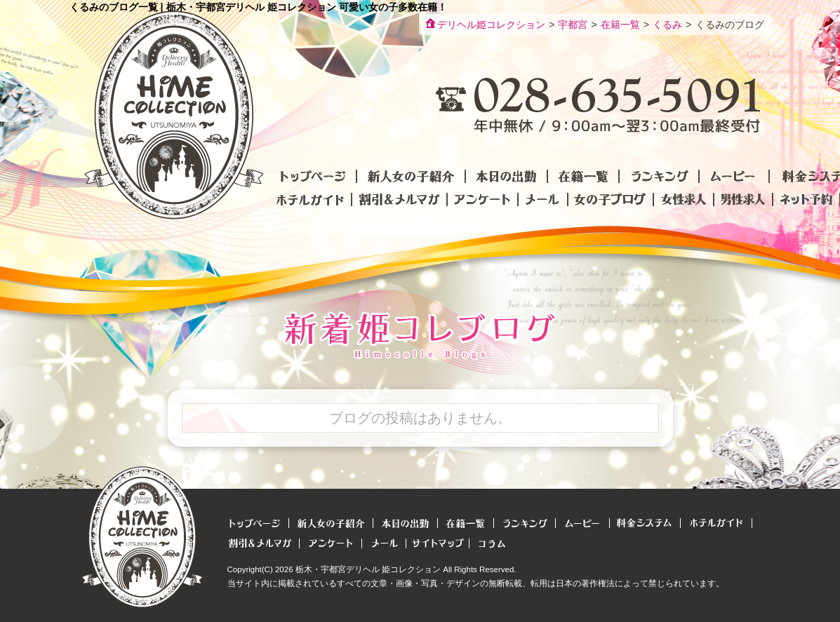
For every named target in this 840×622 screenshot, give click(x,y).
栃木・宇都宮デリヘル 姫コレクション (368, 569)
